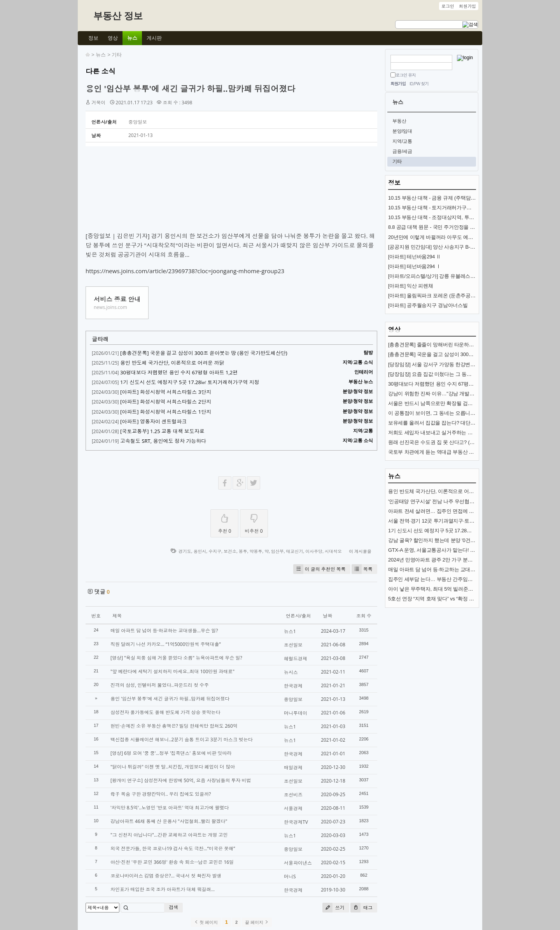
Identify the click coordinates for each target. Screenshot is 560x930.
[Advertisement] (231, 191)
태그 (361, 908)
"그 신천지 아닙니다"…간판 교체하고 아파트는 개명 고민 (169, 835)
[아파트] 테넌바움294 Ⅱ (415, 257)
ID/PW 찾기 (419, 83)
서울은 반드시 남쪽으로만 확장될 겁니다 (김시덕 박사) (448, 403)
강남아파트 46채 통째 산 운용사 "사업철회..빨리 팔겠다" (169, 821)
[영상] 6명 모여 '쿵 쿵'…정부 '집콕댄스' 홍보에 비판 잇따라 (171, 753)
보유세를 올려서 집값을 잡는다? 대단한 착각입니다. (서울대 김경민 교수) (469, 423)
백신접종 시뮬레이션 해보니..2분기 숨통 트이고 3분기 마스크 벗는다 (182, 740)
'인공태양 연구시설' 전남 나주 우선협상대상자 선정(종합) (451, 501)
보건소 (230, 551)
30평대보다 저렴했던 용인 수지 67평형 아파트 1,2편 (179, 372)
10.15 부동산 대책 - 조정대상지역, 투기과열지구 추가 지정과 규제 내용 (466, 217)
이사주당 (314, 551)
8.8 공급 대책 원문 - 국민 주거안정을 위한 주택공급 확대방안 (455, 227)
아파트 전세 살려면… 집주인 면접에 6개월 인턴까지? (447, 511)
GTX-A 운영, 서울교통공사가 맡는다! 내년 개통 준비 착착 (451, 550)
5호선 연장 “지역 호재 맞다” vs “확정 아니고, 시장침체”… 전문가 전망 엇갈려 (472, 599)
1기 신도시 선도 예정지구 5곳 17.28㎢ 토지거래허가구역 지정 (190, 382)
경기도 (185, 551)
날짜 (327, 616)
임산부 (277, 551)
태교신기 (295, 551)
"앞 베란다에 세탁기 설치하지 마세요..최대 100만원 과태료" (172, 671)
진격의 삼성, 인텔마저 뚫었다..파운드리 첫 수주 (160, 685)
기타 (117, 55)
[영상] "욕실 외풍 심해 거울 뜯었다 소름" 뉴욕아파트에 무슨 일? (176, 658)
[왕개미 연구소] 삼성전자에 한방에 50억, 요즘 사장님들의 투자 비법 (181, 780)
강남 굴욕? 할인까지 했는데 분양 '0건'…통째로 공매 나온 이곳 (456, 540)
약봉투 (256, 551)
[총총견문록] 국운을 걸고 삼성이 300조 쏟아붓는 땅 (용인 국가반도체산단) (204, 353)
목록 (362, 569)
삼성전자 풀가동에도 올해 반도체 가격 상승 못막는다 (165, 712)
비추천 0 (254, 522)
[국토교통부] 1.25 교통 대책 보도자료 (162, 431)
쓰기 (333, 908)
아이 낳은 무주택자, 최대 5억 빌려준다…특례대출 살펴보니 (453, 589)
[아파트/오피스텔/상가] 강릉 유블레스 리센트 (437, 276)
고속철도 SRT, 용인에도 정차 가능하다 (163, 441)
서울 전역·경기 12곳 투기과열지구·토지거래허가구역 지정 (452, 521)
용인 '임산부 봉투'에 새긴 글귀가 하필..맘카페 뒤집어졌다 (190, 89)
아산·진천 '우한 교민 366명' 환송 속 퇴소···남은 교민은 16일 (172, 862)
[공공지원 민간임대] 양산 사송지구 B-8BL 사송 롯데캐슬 (450, 247)
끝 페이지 (257, 922)
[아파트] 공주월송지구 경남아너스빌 (428, 305)
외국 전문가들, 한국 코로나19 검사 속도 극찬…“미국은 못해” (173, 848)
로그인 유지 (406, 75)
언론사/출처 (298, 616)
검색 (173, 907)
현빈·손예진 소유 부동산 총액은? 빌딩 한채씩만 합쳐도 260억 (174, 726)
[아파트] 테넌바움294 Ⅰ (415, 266)
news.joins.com (110, 307)
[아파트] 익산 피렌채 (410, 286)
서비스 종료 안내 (117, 299)
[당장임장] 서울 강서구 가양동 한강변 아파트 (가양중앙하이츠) (457, 364)
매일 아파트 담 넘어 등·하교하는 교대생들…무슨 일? (164, 631)
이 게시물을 (360, 551)
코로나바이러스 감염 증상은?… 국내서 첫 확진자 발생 (166, 876)
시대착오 (333, 551)
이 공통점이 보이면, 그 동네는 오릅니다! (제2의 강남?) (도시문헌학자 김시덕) (473, 413)
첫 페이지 (206, 922)
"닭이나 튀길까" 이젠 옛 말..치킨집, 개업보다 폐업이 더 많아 (173, 767)
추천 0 (224, 522)
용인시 (200, 551)
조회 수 (364, 616)
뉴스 (101, 55)
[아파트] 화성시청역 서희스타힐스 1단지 (166, 412)
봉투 (243, 551)
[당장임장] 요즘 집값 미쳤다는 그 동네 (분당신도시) (444, 374)
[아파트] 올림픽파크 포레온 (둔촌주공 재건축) (438, 296)
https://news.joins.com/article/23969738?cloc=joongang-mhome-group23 (185, 271)
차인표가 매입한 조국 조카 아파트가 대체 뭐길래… (163, 889)
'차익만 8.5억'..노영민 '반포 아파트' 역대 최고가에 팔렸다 (170, 808)
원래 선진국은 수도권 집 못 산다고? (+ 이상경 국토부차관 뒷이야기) (463, 442)
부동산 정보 (118, 16)
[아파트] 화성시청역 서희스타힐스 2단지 (166, 402)
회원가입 (398, 83)
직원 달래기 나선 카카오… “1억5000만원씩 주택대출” (166, 644)
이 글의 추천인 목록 (319, 569)
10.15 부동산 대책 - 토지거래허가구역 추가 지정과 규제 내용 (455, 208)
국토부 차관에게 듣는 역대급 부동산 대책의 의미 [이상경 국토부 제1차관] (468, 452)
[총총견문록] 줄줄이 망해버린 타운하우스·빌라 (439, 345)
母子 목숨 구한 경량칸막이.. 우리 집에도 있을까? (161, 794)
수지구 (215, 551)
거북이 (98, 103)
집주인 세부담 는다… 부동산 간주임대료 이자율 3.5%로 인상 (455, 579)
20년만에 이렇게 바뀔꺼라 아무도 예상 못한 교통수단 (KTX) (454, 237)
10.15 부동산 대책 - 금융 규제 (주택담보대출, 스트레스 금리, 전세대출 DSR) (472, 198)
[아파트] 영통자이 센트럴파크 (153, 421)
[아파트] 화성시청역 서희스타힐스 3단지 (166, 392)
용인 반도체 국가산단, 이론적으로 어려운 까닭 (172, 363)
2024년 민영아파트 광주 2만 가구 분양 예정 (436, 560)
